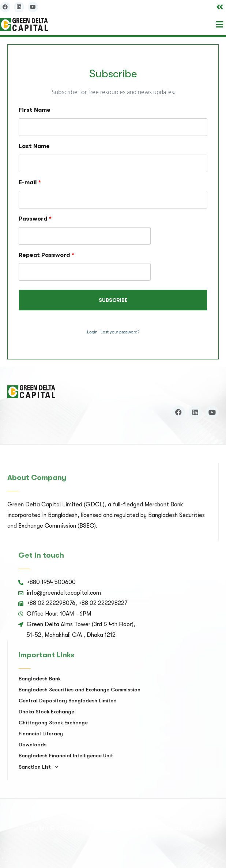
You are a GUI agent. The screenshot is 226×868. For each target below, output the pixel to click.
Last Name (34, 146)
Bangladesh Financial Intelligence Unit (66, 756)
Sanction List (40, 767)
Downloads (33, 745)
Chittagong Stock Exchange (53, 723)
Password (35, 219)
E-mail (30, 182)
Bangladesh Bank (40, 679)
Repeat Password (46, 255)
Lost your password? (120, 332)
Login (92, 332)
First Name (35, 110)
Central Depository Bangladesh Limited (68, 701)
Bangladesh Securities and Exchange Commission (80, 690)
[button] (220, 7)
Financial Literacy (41, 734)
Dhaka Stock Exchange (46, 712)
